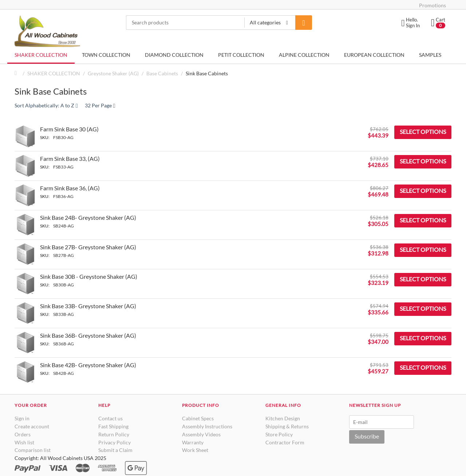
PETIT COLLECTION (241, 55)
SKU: (45, 137)
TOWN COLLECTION (106, 55)
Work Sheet (195, 450)
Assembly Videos (201, 434)
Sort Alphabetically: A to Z (46, 105)
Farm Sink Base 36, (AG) (70, 188)
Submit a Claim (115, 450)
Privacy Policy (114, 442)
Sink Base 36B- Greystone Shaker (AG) (88, 335)
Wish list (24, 442)
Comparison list (33, 450)
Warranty (193, 442)
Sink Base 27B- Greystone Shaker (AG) (88, 247)
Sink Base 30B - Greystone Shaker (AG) (89, 276)
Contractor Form (285, 442)
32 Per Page (100, 105)
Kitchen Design (283, 418)
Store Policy (279, 434)
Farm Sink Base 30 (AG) (69, 129)
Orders (23, 434)
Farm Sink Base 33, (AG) (70, 158)
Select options (423, 132)
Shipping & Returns (287, 426)
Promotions (433, 5)
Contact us (110, 418)
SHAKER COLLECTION (41, 55)
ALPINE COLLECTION (304, 55)
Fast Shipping (113, 426)
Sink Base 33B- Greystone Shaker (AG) (88, 306)
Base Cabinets (162, 73)
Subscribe (367, 436)
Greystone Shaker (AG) (113, 73)
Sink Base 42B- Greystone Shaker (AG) (88, 365)
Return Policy (114, 434)
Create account (32, 426)
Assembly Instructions (207, 426)
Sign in (22, 418)
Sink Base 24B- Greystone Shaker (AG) (88, 217)
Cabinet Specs (198, 418)
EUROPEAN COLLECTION (374, 55)
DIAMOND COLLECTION (174, 55)
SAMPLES (430, 55)
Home (17, 73)
